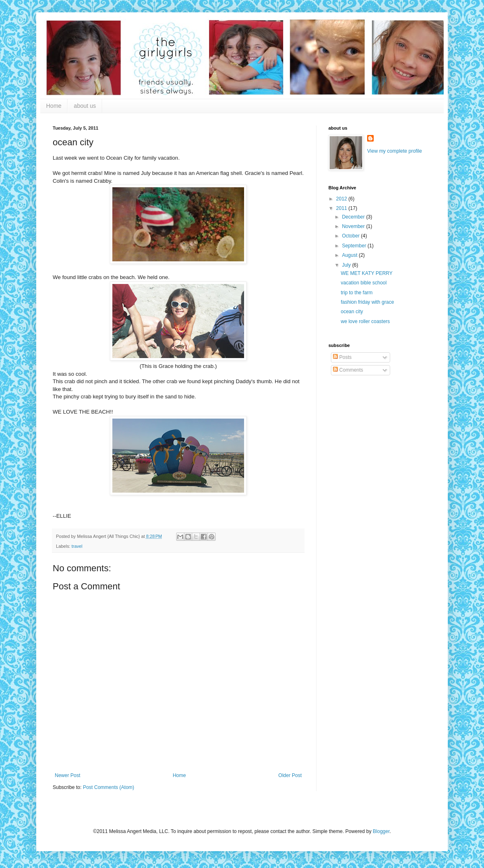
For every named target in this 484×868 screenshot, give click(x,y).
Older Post (290, 775)
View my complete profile (394, 151)
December (354, 217)
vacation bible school (364, 283)
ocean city (352, 312)
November (354, 226)
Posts (342, 357)
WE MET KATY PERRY (367, 273)
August (350, 255)
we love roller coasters (365, 321)
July (347, 265)
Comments (348, 370)
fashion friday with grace (367, 302)
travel (77, 546)
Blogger (381, 831)
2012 (342, 199)
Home (54, 106)
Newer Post (67, 775)
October (351, 236)
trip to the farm (357, 293)
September (355, 246)
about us (85, 106)
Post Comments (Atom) (108, 787)
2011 (342, 208)
